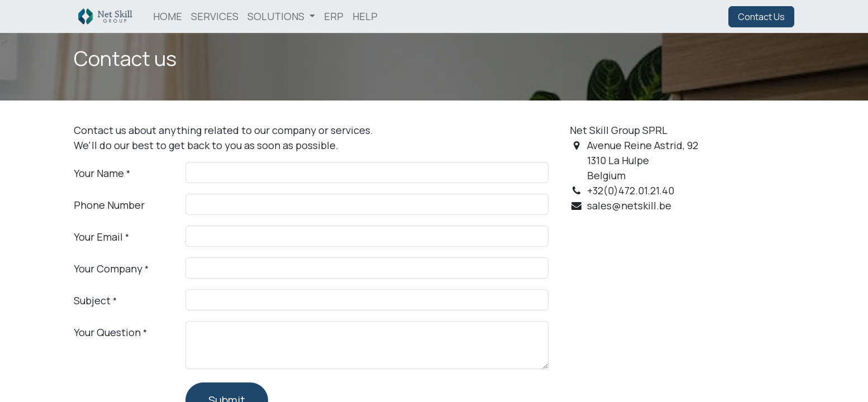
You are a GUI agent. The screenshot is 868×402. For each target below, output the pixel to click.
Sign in (701, 17)
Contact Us (761, 17)
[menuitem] (168, 16)
